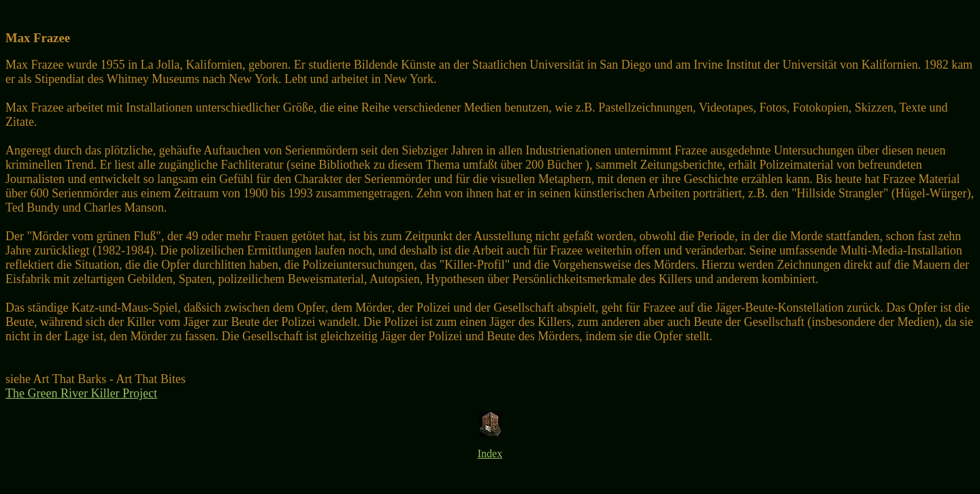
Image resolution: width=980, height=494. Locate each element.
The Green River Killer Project (81, 393)
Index (490, 454)
